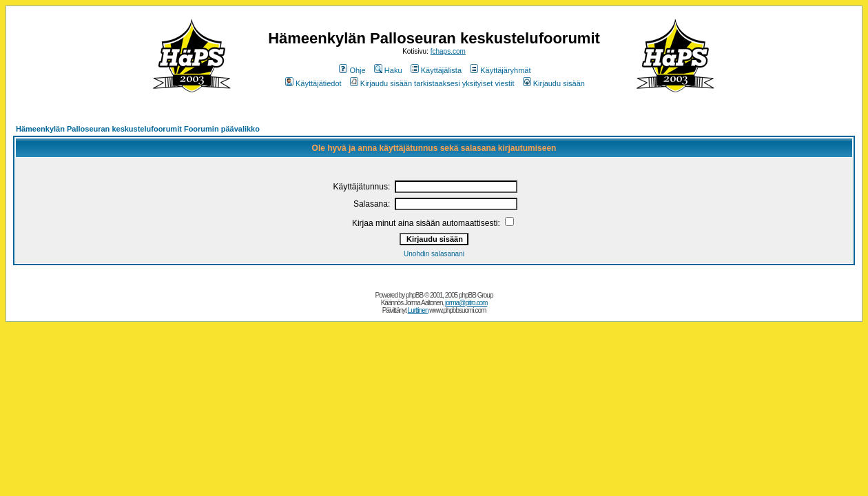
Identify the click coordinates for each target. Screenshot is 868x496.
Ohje (352, 70)
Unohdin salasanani (434, 254)
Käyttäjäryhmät (500, 70)
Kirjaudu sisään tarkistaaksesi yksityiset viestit (432, 83)
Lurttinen (418, 310)
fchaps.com (448, 51)
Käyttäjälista (436, 70)
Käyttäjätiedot (313, 83)
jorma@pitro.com (466, 303)
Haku (388, 70)
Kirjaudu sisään (554, 83)
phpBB (414, 295)
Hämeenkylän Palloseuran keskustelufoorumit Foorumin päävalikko (138, 129)
